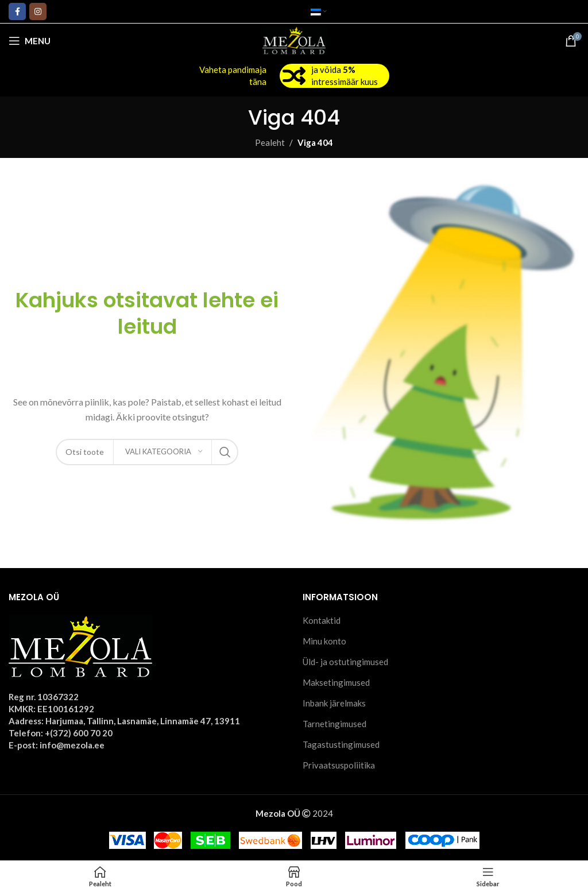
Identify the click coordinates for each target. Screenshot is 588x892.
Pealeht (270, 142)
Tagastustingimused (341, 744)
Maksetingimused (336, 682)
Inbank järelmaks (334, 703)
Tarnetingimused (334, 724)
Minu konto (324, 641)
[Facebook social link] (17, 11)
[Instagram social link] (38, 11)
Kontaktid (322, 620)
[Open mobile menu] (30, 41)
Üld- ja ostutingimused (345, 662)
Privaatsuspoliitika (339, 765)
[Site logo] (294, 40)
